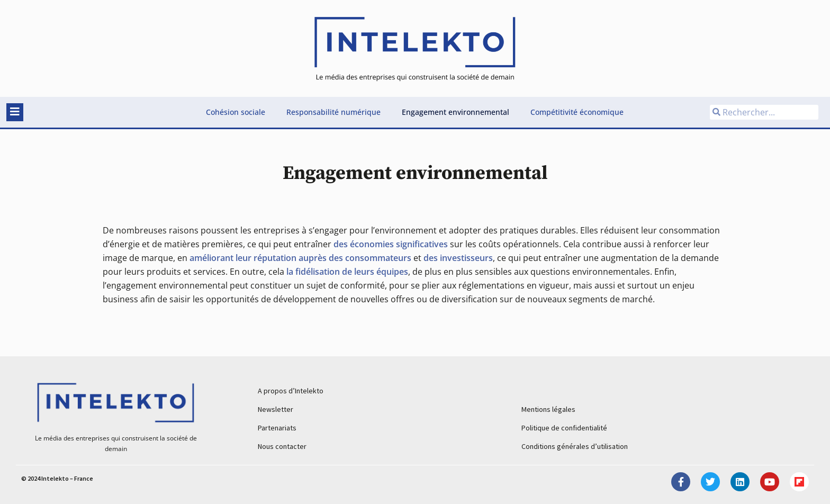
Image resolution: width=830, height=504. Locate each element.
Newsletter (276, 409)
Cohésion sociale (236, 112)
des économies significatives (391, 244)
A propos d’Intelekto (291, 391)
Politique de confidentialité (564, 428)
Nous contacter (282, 446)
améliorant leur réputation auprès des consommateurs (300, 258)
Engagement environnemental (455, 112)
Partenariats (277, 428)
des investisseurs (458, 258)
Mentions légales (548, 409)
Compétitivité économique (577, 112)
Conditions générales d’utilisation (575, 446)
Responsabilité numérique (333, 112)
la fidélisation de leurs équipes (347, 272)
